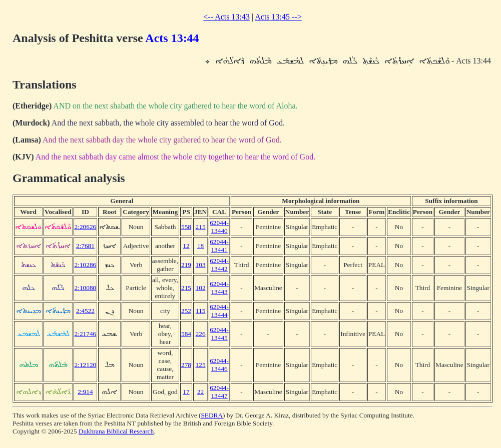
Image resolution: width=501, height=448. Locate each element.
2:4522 (85, 311)
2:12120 (86, 365)
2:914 (85, 392)
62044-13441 (219, 246)
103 (201, 265)
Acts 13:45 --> (278, 17)
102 (201, 288)
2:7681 (85, 246)
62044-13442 (219, 265)
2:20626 (86, 227)
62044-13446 (219, 365)
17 (186, 392)
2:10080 (86, 288)
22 (200, 392)
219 (186, 265)
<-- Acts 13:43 (226, 17)
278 (186, 365)
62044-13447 (219, 392)
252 (186, 311)
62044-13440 (219, 227)
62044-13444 (219, 311)
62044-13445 (219, 334)
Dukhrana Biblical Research (116, 431)
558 (186, 227)
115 (201, 311)
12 (186, 246)
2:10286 (86, 265)
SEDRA (212, 415)
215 (201, 227)
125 (201, 365)
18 (200, 246)
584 (186, 334)
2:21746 (86, 334)
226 (201, 334)
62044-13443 (219, 288)
